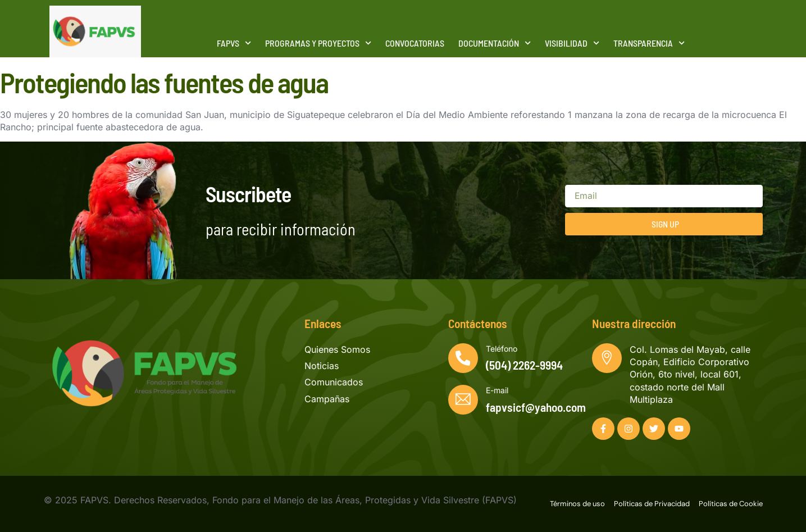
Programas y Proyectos (318, 43)
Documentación (495, 43)
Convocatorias (415, 43)
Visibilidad (572, 43)
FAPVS (234, 43)
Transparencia (649, 43)
